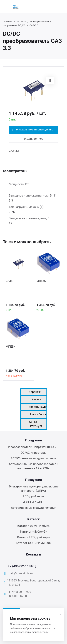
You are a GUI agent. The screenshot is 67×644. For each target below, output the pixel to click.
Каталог (21, 22)
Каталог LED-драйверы (34, 537)
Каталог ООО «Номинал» (34, 543)
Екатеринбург (38, 407)
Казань (36, 399)
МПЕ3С (41, 281)
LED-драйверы (34, 496)
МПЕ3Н (11, 347)
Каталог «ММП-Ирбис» (33, 526)
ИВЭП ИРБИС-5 (34, 502)
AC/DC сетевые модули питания (33, 458)
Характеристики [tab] (15, 171)
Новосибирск (38, 414)
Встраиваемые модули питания (34, 508)
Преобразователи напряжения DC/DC (33, 447)
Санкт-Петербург (36, 424)
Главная (8, 22)
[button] (50, 80)
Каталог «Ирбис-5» (33, 532)
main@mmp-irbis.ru (20, 573)
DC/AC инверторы (34, 453)
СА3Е (9, 281)
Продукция (33, 440)
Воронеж (35, 392)
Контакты (33, 554)
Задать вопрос (33, 139)
